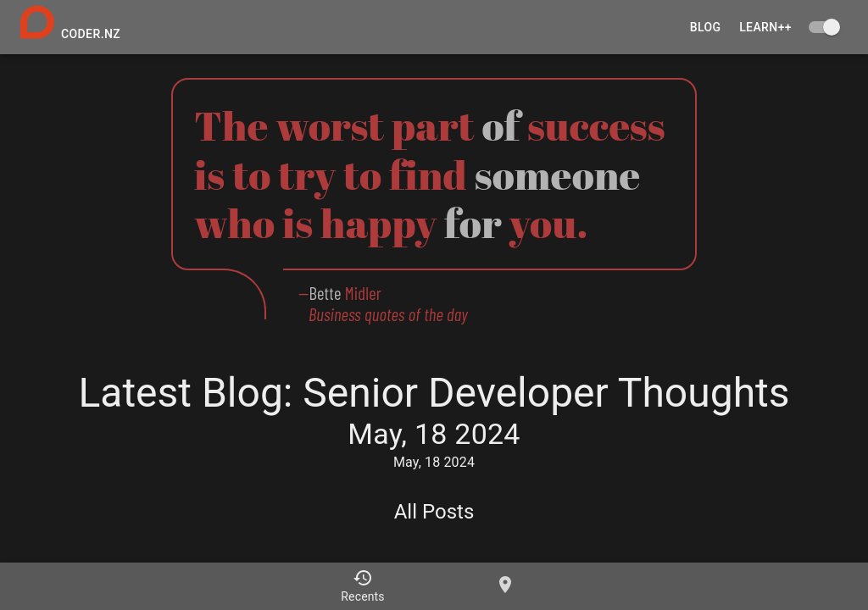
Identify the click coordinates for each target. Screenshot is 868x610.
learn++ (765, 28)
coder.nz (91, 34)
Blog (705, 28)
